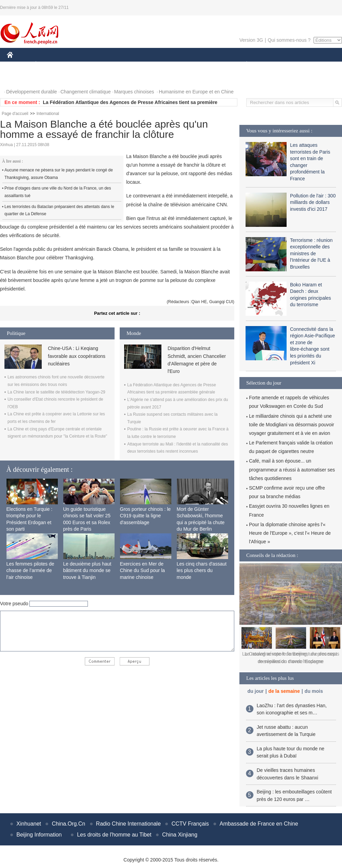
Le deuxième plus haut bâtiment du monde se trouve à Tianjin (87, 571)
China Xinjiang (180, 835)
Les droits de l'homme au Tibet (114, 835)
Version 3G (251, 40)
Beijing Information (39, 835)
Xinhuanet (29, 824)
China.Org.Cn (68, 824)
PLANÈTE (243, 64)
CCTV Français (190, 824)
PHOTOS (21, 78)
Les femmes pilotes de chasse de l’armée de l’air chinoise (30, 571)
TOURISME (300, 64)
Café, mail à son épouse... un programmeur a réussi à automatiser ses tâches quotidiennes (292, 469)
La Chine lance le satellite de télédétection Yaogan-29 (56, 392)
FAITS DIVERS (206, 64)
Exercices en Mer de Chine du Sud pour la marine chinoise (143, 571)
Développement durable (32, 92)
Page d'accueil (15, 114)
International (48, 114)
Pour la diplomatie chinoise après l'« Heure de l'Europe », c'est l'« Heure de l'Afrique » (290, 533)
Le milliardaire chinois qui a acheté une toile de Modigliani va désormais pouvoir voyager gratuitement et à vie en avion (292, 425)
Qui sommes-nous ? (289, 40)
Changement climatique (86, 92)
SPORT (270, 64)
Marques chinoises (134, 92)
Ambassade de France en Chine (259, 824)
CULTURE (169, 64)
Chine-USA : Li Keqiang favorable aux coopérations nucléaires (77, 356)
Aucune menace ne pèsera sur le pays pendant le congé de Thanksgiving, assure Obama (59, 174)
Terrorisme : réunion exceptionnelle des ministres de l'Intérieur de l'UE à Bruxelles (311, 254)
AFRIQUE (108, 64)
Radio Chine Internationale (128, 824)
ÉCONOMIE (48, 64)
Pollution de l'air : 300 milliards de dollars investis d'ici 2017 (313, 202)
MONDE (80, 64)
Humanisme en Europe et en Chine (196, 92)
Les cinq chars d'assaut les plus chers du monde (202, 571)
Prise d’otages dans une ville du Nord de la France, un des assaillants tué (58, 192)
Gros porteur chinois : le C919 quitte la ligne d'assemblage (146, 516)
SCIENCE (138, 64)
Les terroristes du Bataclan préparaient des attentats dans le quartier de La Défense (59, 210)
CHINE (19, 64)
